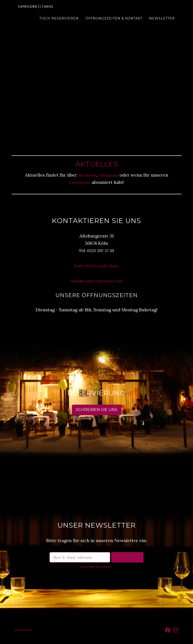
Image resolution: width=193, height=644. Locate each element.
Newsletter (162, 17)
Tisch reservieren (59, 17)
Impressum (23, 630)
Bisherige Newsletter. (97, 566)
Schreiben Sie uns (97, 410)
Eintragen (127, 557)
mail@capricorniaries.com (97, 281)
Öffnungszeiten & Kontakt (114, 17)
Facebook (86, 175)
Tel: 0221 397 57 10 (96, 250)
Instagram (109, 175)
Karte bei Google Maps (97, 266)
